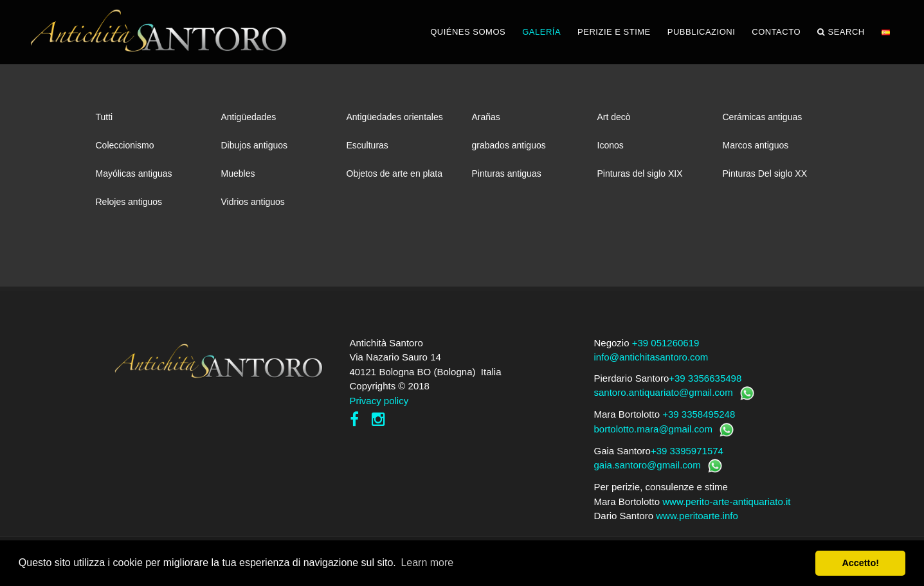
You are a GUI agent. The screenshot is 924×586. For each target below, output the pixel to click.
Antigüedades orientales (395, 117)
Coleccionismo (125, 145)
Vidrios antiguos (253, 202)
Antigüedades (249, 117)
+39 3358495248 (699, 414)
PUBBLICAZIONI (701, 32)
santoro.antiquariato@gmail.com (664, 392)
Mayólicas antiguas (134, 173)
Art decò (614, 117)
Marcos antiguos (756, 145)
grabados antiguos (509, 145)
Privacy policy (379, 401)
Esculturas (367, 145)
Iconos (611, 145)
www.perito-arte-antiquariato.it (726, 502)
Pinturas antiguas (507, 173)
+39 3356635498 (705, 378)
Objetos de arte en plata (394, 173)
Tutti (104, 117)
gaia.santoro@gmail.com (648, 465)
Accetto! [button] (860, 563)
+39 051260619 (666, 343)
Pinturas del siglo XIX (640, 173)
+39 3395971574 (687, 451)
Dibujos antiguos (255, 145)
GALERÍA (541, 32)
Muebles (238, 173)
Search (841, 32)
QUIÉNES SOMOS (468, 32)
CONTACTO (776, 32)
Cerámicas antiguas (763, 117)
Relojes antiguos (129, 202)
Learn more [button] (427, 563)
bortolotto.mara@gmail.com (653, 429)
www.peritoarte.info (697, 516)
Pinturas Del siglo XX (765, 173)
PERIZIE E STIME (614, 32)
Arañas (486, 117)
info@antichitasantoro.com (651, 357)
